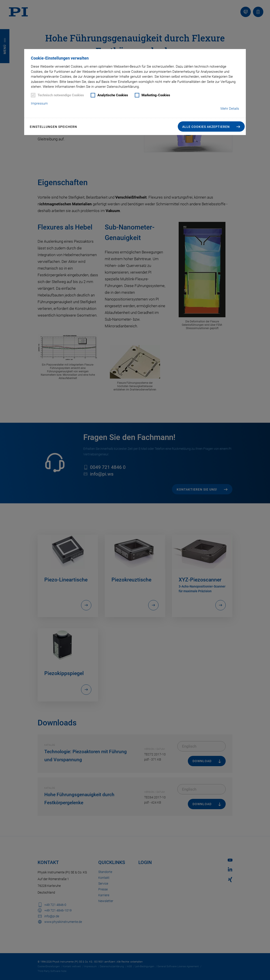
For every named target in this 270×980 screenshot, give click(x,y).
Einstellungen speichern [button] (53, 127)
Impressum (39, 103)
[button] (211, 127)
